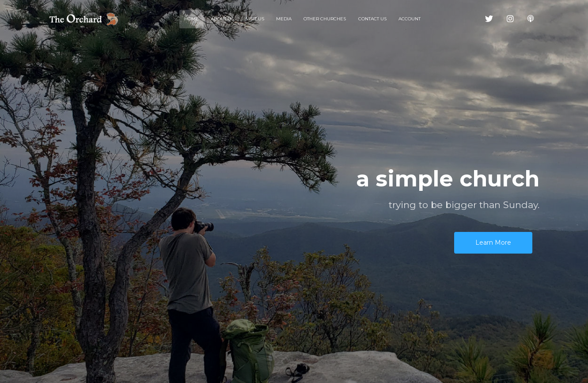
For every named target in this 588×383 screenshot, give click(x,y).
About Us (222, 19)
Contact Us (372, 19)
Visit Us (255, 19)
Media (284, 19)
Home (192, 19)
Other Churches (325, 19)
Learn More (493, 243)
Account (410, 19)
